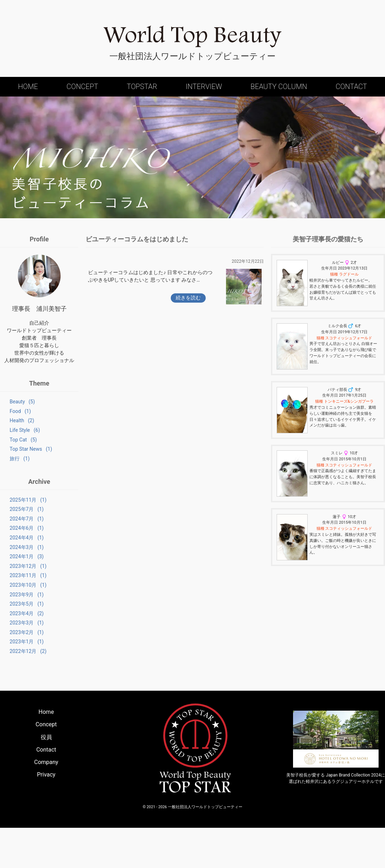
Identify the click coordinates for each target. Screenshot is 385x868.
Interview (204, 87)
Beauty (13, 402)
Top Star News (21, 458)
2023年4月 (17, 645)
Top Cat (14, 446)
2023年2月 (17, 667)
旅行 (10, 469)
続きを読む (188, 298)
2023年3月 (17, 656)
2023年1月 (17, 679)
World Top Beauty (192, 37)
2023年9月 (17, 622)
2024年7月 (17, 533)
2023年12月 (18, 589)
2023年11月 (18, 600)
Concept (83, 87)
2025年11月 (18, 510)
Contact (351, 87)
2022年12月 (18, 690)
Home (28, 87)
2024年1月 (17, 577)
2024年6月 (17, 544)
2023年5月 (17, 634)
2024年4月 (17, 555)
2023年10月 (18, 611)
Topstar (142, 87)
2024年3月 (17, 566)
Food (11, 413)
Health (12, 424)
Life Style (15, 435)
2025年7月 (17, 522)
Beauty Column (279, 87)
